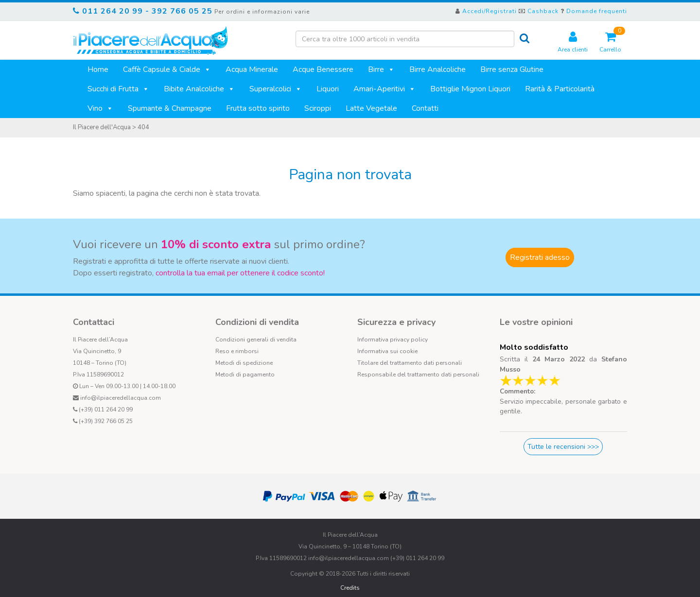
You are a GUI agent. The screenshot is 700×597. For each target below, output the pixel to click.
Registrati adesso (540, 257)
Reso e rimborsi (237, 351)
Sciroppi (318, 108)
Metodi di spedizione (244, 363)
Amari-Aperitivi (385, 89)
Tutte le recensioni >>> (563, 447)
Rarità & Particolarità (560, 89)
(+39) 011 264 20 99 (106, 409)
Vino (100, 108)
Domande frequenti (597, 11)
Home (98, 69)
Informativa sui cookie (387, 351)
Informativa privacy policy (393, 340)
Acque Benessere (323, 69)
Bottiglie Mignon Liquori (470, 89)
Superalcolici (276, 89)
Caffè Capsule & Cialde (167, 69)
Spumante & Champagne (170, 108)
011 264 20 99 (113, 11)
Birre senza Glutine (512, 69)
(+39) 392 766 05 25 (106, 421)
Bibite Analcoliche (199, 89)
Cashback (543, 11)
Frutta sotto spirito (258, 108)
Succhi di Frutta (118, 89)
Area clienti (573, 42)
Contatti (425, 108)
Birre (381, 69)
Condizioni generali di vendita (256, 340)
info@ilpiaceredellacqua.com (121, 398)
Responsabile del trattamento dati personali (418, 375)
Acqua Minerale (252, 69)
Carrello (610, 42)
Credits (350, 588)
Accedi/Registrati (490, 11)
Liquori (328, 89)
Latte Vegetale (371, 108)
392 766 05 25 (182, 11)
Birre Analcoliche (437, 69)
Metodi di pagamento (245, 375)
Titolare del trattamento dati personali (410, 363)
